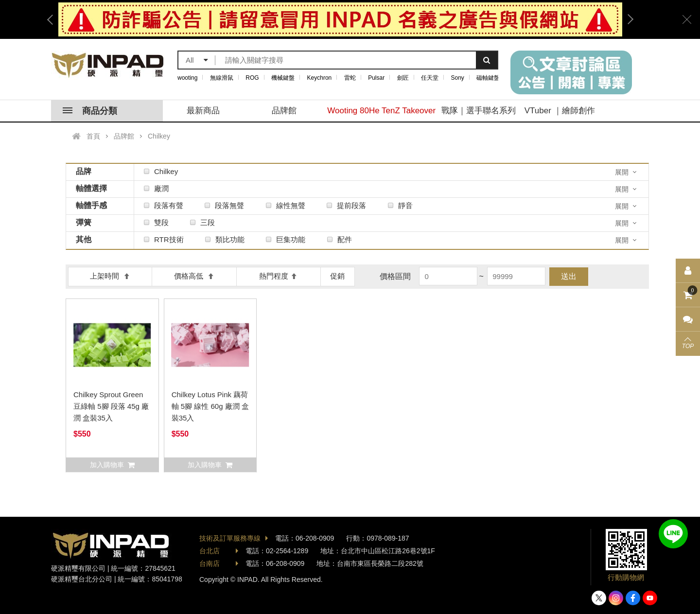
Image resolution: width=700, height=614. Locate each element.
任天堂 (430, 78)
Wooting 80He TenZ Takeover (381, 111)
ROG (252, 78)
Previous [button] (53, 19)
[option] (340, 19)
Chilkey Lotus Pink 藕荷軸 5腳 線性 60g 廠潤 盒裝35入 (210, 406)
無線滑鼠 (222, 78)
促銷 (337, 276)
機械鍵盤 (283, 78)
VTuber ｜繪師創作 (560, 111)
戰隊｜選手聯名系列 (479, 111)
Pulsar (376, 78)
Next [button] (627, 19)
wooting (187, 78)
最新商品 (203, 111)
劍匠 (403, 78)
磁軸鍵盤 (488, 78)
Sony (458, 78)
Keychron (320, 78)
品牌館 (284, 111)
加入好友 (673, 534)
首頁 (93, 136)
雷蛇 (350, 78)
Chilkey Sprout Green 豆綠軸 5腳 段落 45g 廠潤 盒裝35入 (111, 406)
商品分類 (90, 111)
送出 (569, 276)
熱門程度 (278, 276)
